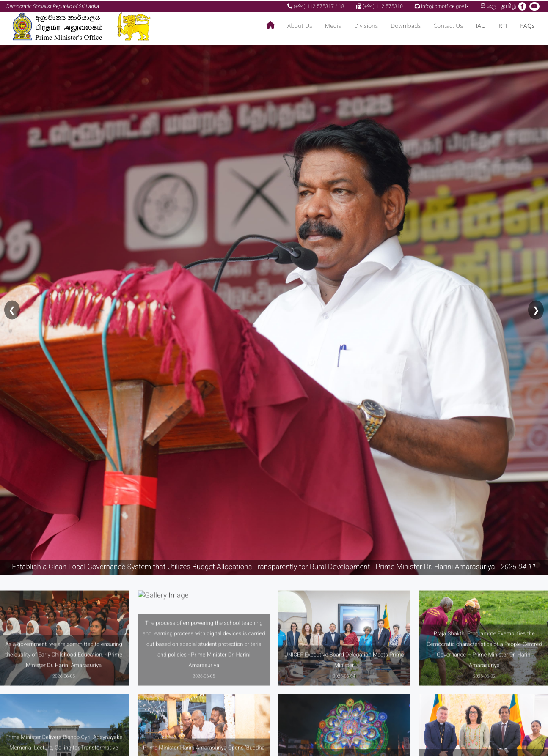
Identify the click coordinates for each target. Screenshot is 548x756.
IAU (481, 25)
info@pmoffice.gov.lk (442, 5)
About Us (300, 25)
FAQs (527, 25)
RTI (503, 25)
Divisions (366, 25)
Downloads (406, 25)
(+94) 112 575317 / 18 (316, 5)
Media (333, 25)
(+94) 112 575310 (380, 5)
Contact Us (448, 25)
